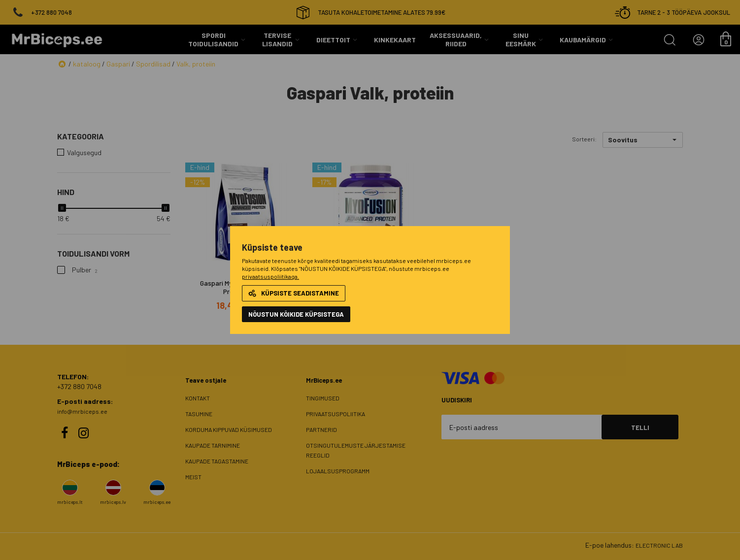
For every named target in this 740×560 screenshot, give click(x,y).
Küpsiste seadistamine (294, 293)
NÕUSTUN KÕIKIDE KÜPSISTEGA (296, 314)
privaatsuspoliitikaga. (270, 276)
